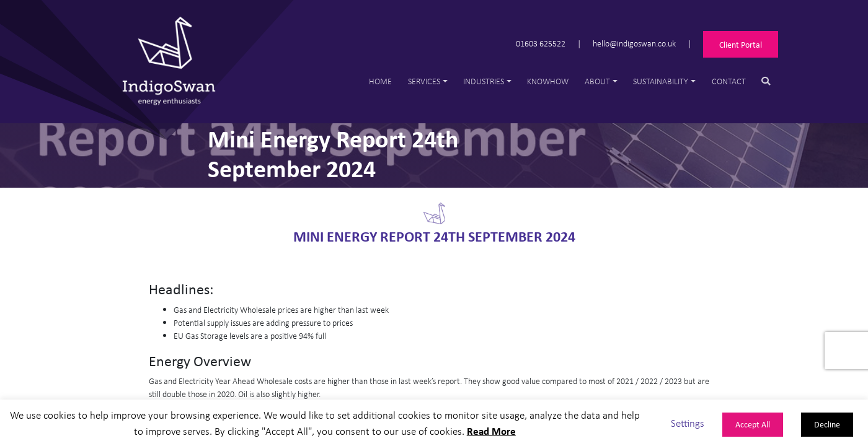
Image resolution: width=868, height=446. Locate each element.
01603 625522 (541, 43)
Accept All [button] (753, 424)
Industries (484, 81)
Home (380, 81)
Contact (729, 81)
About (597, 81)
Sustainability (661, 81)
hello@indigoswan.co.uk (634, 43)
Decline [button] (827, 424)
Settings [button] (688, 423)
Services (424, 81)
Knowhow (548, 81)
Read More (491, 431)
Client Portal (741, 44)
